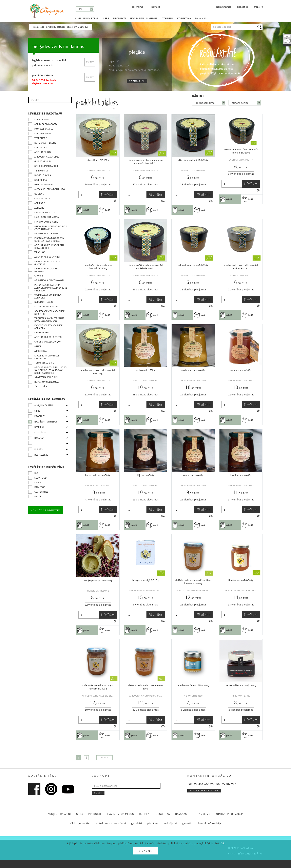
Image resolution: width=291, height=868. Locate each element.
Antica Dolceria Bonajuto (50, 189)
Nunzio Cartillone (45, 143)
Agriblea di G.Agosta (46, 124)
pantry (38, 496)
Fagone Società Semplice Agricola (48, 327)
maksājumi (170, 823)
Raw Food (40, 487)
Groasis (39, 276)
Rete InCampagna (44, 184)
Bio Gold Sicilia (43, 175)
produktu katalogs (56, 27)
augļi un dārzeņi (86, 18)
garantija (187, 823)
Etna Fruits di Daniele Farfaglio (47, 357)
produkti (120, 18)
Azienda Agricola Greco (48, 337)
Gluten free (41, 492)
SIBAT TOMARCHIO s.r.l (46, 377)
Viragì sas (40, 252)
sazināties (137, 81)
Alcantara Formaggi (46, 306)
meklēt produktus (46, 510)
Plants (38, 449)
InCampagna (47, 11)
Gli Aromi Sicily (43, 161)
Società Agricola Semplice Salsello (49, 313)
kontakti (156, 7)
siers (106, 18)
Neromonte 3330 (44, 302)
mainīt (90, 62)
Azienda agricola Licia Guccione (47, 263)
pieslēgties (242, 7)
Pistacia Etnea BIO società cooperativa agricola (49, 239)
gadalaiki (137, 823)
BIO (36, 473)
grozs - (258, 7)
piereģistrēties (223, 7)
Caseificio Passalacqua (48, 342)
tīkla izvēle (41, 386)
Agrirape (40, 203)
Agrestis (39, 208)
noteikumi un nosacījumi (111, 823)
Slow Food (40, 478)
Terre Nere (41, 138)
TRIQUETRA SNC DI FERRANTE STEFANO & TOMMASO (49, 320)
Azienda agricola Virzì (47, 257)
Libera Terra (42, 332)
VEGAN (38, 482)
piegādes (153, 823)
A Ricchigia (41, 351)
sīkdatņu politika (80, 823)
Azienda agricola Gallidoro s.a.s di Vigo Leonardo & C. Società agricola (50, 370)
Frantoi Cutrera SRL (46, 222)
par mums (137, 7)
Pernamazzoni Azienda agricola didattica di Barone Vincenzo (51, 288)
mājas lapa (39, 27)
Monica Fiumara (44, 129)
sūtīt (98, 793)
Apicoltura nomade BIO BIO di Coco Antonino (51, 228)
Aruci (38, 346)
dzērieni (167, 18)
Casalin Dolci (42, 198)
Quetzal (39, 194)
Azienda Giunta (43, 152)
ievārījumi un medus (144, 18)
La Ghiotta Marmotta (47, 217)
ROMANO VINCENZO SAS (47, 382)
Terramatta (41, 171)
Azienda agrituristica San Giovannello (49, 246)
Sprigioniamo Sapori (46, 166)
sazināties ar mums (204, 791)
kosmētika (184, 18)
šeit (223, 843)
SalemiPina (41, 180)
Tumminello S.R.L (44, 363)
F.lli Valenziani (43, 133)
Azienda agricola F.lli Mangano (47, 270)
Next (104, 758)
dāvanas (201, 18)
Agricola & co (42, 119)
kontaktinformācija (229, 814)
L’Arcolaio (40, 147)
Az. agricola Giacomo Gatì (49, 280)
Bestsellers (41, 455)
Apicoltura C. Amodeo (47, 157)
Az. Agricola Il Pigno (46, 233)
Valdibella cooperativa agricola (48, 296)
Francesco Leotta (45, 212)
